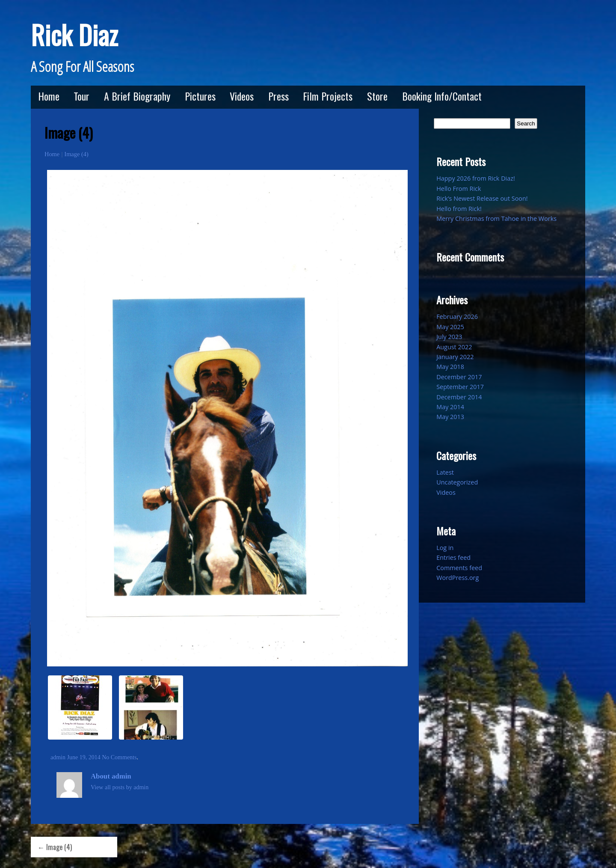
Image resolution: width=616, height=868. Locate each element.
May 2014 (450, 407)
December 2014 (459, 397)
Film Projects (328, 96)
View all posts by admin (120, 787)
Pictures (200, 96)
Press (278, 96)
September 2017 (460, 387)
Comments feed (459, 568)
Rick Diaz (74, 34)
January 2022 (455, 357)
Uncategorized (457, 482)
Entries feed (453, 557)
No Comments (119, 757)
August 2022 (454, 347)
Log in (445, 548)
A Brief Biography (137, 96)
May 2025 (450, 327)
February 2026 (457, 317)
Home (49, 96)
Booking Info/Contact (442, 96)
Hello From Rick (459, 189)
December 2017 (459, 377)
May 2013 (450, 417)
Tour (81, 96)
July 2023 (449, 337)
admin (58, 757)
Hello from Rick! (459, 209)
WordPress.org (458, 578)
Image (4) (76, 154)
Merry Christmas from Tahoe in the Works (496, 218)
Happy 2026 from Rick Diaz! (476, 178)
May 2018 (450, 367)
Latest (445, 472)
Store (377, 96)
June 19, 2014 (84, 757)
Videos (242, 96)
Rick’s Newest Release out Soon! (482, 198)
